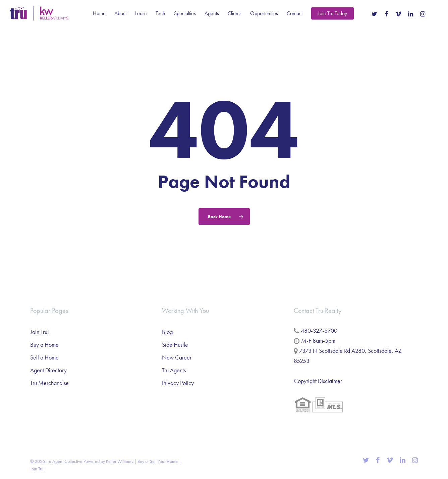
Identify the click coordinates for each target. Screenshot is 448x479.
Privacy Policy (178, 383)
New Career (177, 357)
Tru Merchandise (49, 383)
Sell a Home (44, 357)
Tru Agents (174, 370)
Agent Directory (48, 370)
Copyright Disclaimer (318, 381)
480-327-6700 (319, 330)
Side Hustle (175, 345)
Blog (167, 332)
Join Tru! (40, 332)
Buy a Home (44, 345)
